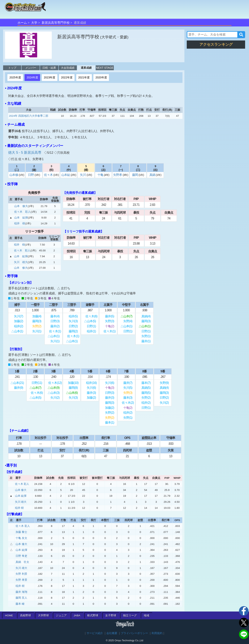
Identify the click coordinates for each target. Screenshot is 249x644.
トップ (12, 68)
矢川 (83, 175)
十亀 (101, 175)
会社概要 (112, 633)
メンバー (31, 68)
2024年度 (32, 77)
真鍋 (153, 175)
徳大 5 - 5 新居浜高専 (25, 153)
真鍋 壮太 (22, 562)
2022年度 (67, 77)
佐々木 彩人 (22, 212)
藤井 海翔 (21, 592)
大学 (34, 23)
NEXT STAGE (105, 68)
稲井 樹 (20, 223)
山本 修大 (21, 206)
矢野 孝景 (21, 580)
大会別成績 (68, 68)
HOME (9, 615)
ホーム (22, 23)
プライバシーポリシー (134, 633)
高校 (25, 615)
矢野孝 (118, 175)
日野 (31, 175)
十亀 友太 (21, 538)
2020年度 (101, 77)
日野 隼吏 (21, 556)
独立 (130, 615)
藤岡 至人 (21, 598)
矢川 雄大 (21, 262)
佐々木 (49, 175)
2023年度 (50, 77)
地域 (146, 615)
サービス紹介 (95, 633)
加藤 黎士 (21, 532)
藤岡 (135, 175)
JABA (77, 615)
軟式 (93, 615)
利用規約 (157, 633)
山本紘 (66, 175)
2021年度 (84, 77)
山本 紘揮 (21, 218)
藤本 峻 (20, 604)
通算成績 (86, 68)
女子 (111, 615)
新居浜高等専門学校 (56, 23)
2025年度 (15, 77)
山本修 (14, 175)
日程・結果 (49, 68)
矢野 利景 (21, 574)
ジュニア (61, 615)
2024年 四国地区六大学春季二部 (29, 116)
